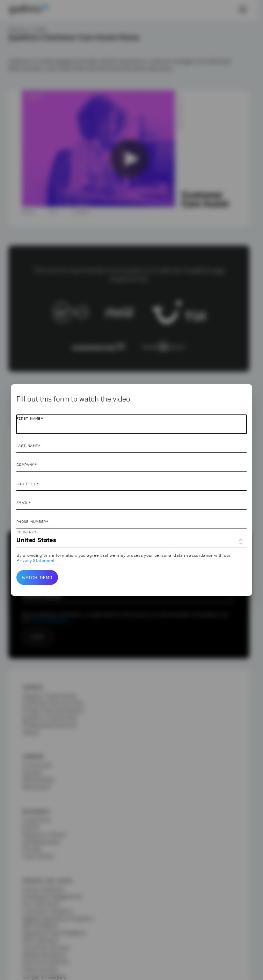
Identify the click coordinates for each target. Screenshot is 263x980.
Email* (24, 503)
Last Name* (29, 446)
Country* (27, 532)
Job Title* (28, 484)
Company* (27, 464)
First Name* (30, 418)
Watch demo (37, 577)
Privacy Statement (35, 561)
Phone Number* (33, 521)
